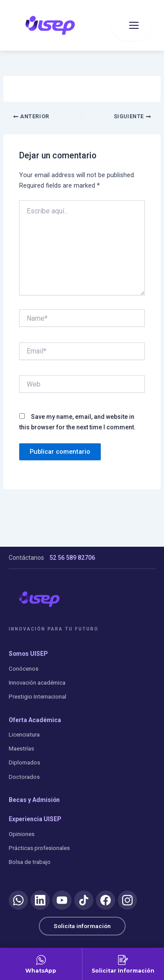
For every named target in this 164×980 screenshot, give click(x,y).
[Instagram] (127, 900)
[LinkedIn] (40, 900)
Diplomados (24, 762)
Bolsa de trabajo (30, 862)
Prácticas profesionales (39, 848)
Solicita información (82, 926)
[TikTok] (84, 900)
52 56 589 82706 (72, 558)
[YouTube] (62, 900)
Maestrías (21, 749)
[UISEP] (39, 599)
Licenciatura (24, 735)
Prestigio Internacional (38, 697)
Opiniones (22, 834)
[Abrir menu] (131, 25)
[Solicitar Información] (123, 964)
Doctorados (24, 777)
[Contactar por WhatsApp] (41, 964)
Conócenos (24, 669)
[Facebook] (106, 900)
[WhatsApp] (18, 900)
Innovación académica (37, 683)
